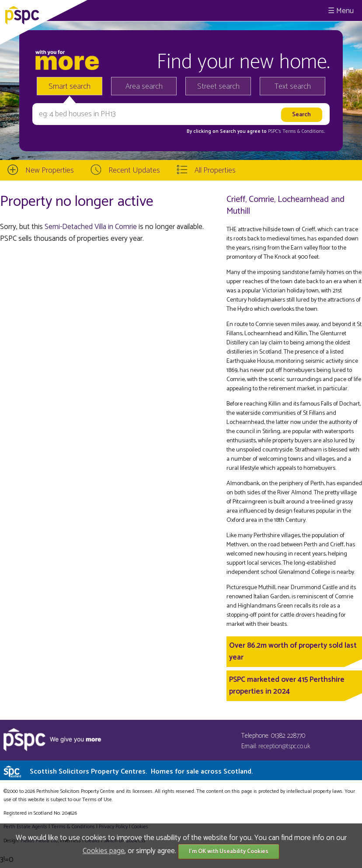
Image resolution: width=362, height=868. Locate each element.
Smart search (70, 87)
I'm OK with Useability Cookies (229, 852)
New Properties (50, 170)
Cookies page (104, 851)
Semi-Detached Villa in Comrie (91, 227)
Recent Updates (134, 170)
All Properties (215, 170)
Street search (218, 87)
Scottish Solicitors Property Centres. (141, 772)
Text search (293, 87)
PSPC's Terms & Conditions (296, 132)
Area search (144, 87)
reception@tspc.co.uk (284, 746)
